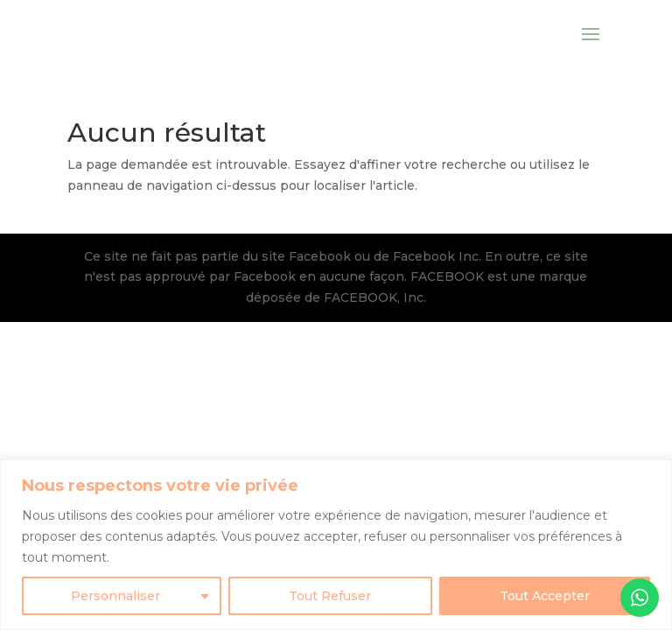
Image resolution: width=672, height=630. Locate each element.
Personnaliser (115, 596)
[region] (336, 545)
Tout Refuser (330, 596)
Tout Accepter (545, 596)
